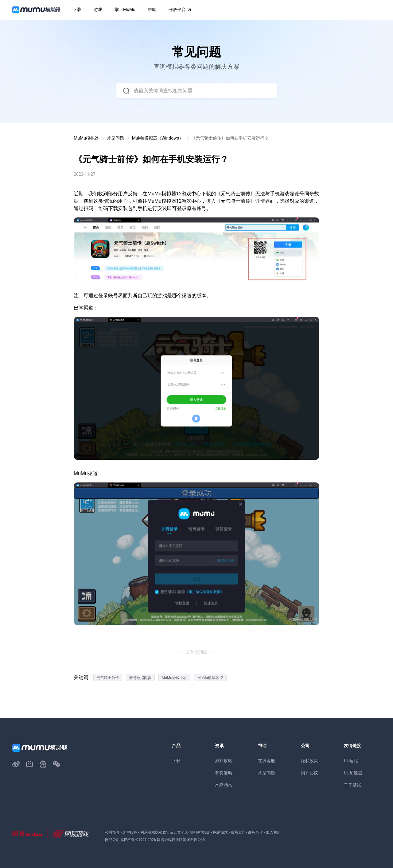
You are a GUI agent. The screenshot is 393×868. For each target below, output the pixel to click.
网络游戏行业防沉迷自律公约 (181, 840)
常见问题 (115, 138)
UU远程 (351, 761)
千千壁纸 (352, 785)
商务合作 (255, 832)
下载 (176, 761)
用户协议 (309, 773)
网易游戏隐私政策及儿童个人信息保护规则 (175, 832)
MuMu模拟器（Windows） (158, 138)
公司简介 (112, 832)
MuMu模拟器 (86, 138)
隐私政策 (309, 761)
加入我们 (273, 832)
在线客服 (267, 761)
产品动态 (224, 785)
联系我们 (238, 832)
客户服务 (130, 832)
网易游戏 (220, 832)
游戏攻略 (224, 761)
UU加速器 (353, 773)
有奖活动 (224, 773)
